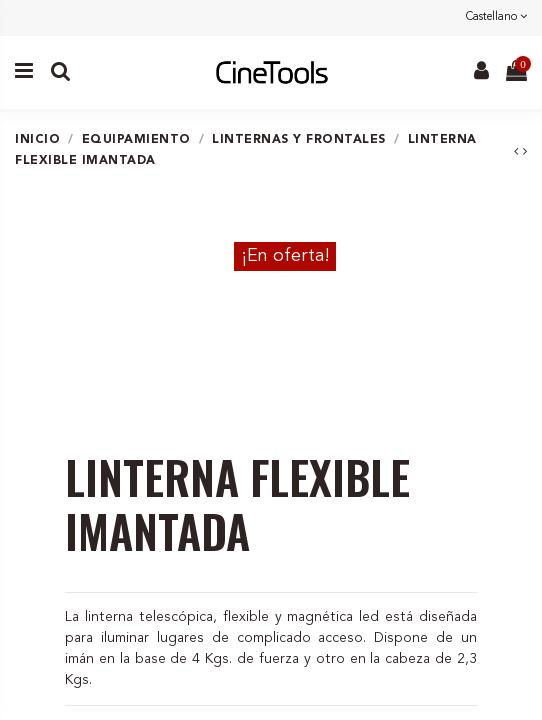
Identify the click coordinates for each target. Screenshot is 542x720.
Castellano (496, 17)
